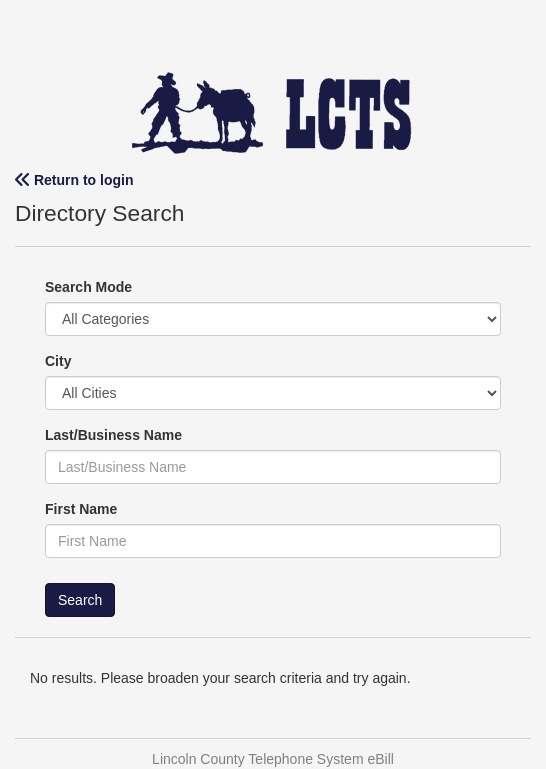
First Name (81, 509)
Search (80, 600)
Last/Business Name (113, 435)
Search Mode (88, 287)
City (58, 361)
